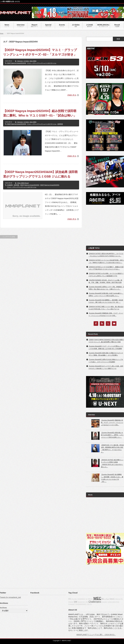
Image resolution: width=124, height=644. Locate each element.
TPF (75, 602)
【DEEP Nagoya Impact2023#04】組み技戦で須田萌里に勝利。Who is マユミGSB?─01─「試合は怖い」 (40, 113)
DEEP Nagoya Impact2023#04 (17, 63)
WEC (97, 598)
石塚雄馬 (10, 185)
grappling (104, 602)
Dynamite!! (72, 604)
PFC (70, 599)
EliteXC (112, 599)
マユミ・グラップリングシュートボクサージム (42, 63)
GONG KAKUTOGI (113, 602)
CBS (87, 602)
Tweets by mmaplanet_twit (10, 597)
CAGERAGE (81, 599)
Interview (20, 61)
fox (86, 599)
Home (2, 33)
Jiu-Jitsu (74, 599)
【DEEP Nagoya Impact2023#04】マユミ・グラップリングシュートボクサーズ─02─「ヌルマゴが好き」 (40, 52)
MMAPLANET (66, 641)
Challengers (95, 602)
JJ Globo (26, 61)
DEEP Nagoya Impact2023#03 (30, 185)
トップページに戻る (9, 237)
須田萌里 (60, 124)
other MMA (33, 61)
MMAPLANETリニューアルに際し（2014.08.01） (96, 635)
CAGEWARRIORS (81, 604)
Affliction (90, 599)
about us (118, 599)
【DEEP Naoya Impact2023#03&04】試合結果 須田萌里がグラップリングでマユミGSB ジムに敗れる (40, 174)
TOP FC (89, 604)
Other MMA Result (23, 183)
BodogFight (81, 602)
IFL (122, 599)
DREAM (71, 602)
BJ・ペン (105, 599)
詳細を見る (72, 95)
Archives (3, 608)
